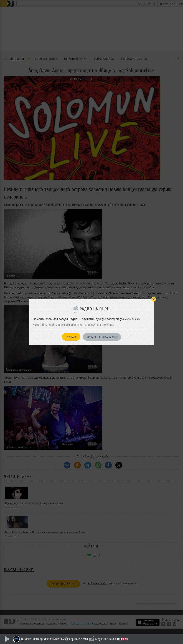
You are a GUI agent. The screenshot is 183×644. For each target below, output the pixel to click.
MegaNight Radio (106, 639)
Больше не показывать (102, 337)
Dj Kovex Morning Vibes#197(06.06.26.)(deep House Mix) (55, 639)
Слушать (71, 337)
